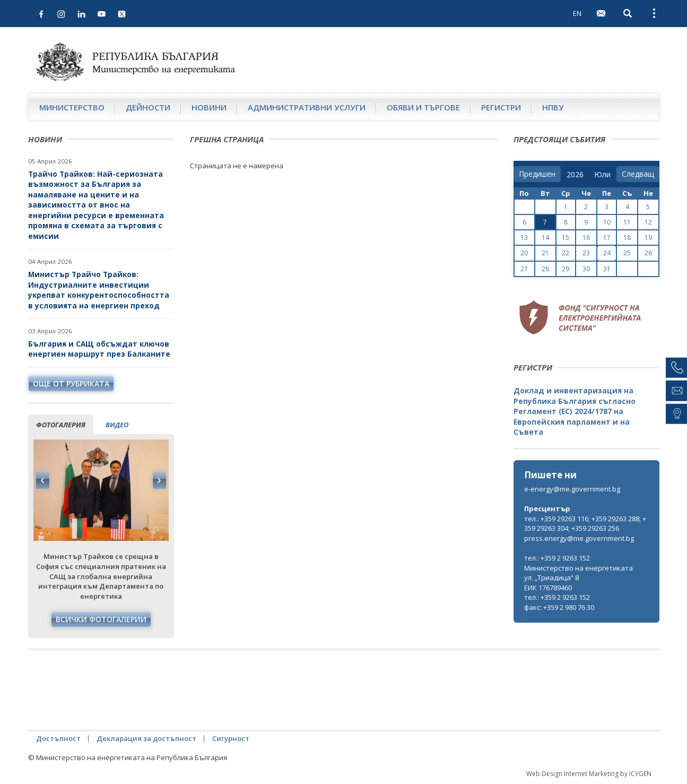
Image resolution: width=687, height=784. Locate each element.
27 (524, 269)
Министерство (72, 107)
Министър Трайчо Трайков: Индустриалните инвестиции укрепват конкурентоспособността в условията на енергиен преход (99, 290)
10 (607, 222)
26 (648, 253)
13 (524, 238)
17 (607, 238)
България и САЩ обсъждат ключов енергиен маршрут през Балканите (99, 349)
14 (545, 238)
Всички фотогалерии (101, 619)
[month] (602, 175)
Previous (43, 480)
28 (545, 269)
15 (566, 238)
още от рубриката (71, 384)
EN (577, 13)
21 (545, 253)
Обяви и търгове (423, 107)
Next (159, 480)
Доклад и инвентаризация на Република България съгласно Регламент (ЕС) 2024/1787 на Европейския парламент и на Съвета (575, 411)
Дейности (148, 107)
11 (627, 222)
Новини (209, 107)
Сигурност (231, 738)
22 (566, 253)
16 (586, 238)
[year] (575, 175)
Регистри (501, 107)
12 (648, 222)
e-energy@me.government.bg (572, 489)
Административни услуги (307, 107)
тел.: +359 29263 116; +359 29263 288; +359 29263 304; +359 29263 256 (585, 524)
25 (627, 253)
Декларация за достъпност (146, 738)
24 (607, 253)
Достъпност (58, 738)
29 (566, 269)
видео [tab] (117, 425)
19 (648, 238)
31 (607, 269)
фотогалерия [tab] (61, 425)
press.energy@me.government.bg (579, 538)
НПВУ (553, 107)
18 (627, 238)
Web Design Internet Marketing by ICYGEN (589, 774)
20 (524, 253)
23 (586, 253)
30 (586, 269)
